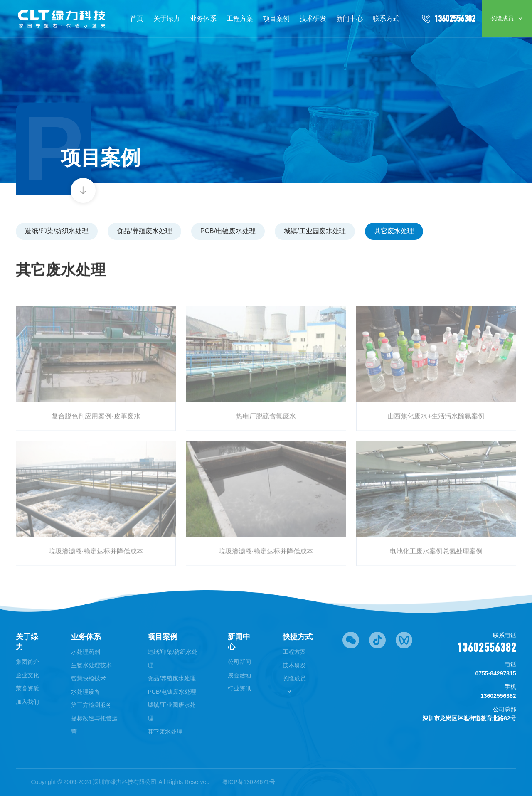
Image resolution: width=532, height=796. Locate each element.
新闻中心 (350, 18)
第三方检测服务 (91, 705)
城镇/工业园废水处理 (315, 231)
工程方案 (240, 18)
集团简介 (27, 662)
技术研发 (313, 18)
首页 (137, 18)
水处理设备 (86, 692)
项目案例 (276, 18)
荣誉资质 (27, 688)
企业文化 (27, 675)
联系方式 (386, 18)
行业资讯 (239, 688)
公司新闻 (239, 662)
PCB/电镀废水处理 (228, 231)
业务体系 (203, 18)
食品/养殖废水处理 (144, 231)
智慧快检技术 (89, 678)
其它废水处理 (394, 231)
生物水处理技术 (91, 665)
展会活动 (239, 675)
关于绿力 (167, 18)
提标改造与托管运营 (94, 725)
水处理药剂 (86, 652)
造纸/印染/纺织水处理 (57, 231)
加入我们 (27, 702)
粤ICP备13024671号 (249, 782)
